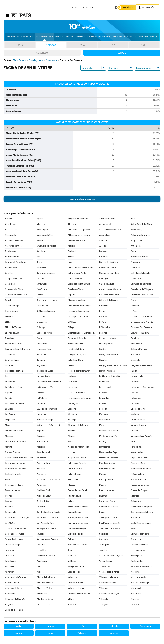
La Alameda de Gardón (110, 376)
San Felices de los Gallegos (17, 518)
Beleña (71, 257)
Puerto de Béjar (44, 496)
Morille (71, 442)
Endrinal (103, 333)
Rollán (71, 501)
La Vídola (9, 409)
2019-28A (51, 45)
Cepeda (71, 295)
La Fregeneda (105, 387)
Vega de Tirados (75, 572)
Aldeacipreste (106, 224)
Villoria (71, 599)
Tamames (41, 545)
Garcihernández (12, 360)
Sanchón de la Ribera (109, 507)
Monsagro (41, 436)
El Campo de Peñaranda (79, 317)
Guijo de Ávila (43, 366)
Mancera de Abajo (45, 420)
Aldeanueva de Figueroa (79, 230)
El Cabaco (41, 317)
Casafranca (42, 289)
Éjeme (102, 311)
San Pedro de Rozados (78, 523)
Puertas (9, 496)
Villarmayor (105, 588)
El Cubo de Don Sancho (141, 317)
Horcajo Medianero (108, 371)
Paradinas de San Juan (16, 469)
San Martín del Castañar (47, 518)
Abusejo (9, 219)
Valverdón (10, 572)
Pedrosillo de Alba (107, 469)
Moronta (9, 447)
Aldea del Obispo (13, 230)
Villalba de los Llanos (46, 577)
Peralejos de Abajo (108, 480)
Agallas (40, 219)
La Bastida (104, 382)
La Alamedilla (137, 376)
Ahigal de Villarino (107, 219)
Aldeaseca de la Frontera (79, 235)
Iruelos (8, 376)
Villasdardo (42, 594)
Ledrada (103, 409)
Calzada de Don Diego (109, 273)
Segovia (19, 633)
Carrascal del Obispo (14, 289)
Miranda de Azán (138, 425)
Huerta (134, 371)
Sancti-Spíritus (75, 512)
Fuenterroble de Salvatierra (17, 349)
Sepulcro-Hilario (75, 534)
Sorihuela (104, 539)
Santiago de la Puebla (46, 529)
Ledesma (72, 409)
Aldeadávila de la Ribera (141, 224)
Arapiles (72, 246)
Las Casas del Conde (14, 404)
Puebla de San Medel (77, 491)
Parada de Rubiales (139, 463)
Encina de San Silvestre (141, 328)
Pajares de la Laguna (140, 458)
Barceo (134, 251)
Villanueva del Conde (109, 577)
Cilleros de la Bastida (109, 300)
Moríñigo (103, 442)
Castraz (40, 295)
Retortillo (135, 496)
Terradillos (41, 550)
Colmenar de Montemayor (80, 306)
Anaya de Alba (137, 241)
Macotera (104, 414)
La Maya (103, 393)
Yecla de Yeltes (43, 605)
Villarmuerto (136, 588)
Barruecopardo (12, 257)
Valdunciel (10, 567)
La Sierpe (41, 404)
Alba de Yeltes (43, 224)
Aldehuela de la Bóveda (16, 241)
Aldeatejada (105, 235)
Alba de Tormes (12, 224)
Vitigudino (10, 605)
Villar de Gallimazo (45, 583)
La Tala (103, 404)
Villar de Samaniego (140, 583)
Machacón (73, 414)
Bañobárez (41, 251)
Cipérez (134, 300)
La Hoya (40, 393)
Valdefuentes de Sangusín (111, 556)
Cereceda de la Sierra (109, 295)
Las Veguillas (74, 404)
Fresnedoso (42, 344)
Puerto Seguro (74, 496)
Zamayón (103, 605)
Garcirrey (41, 360)
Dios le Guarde (12, 311)
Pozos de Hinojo (12, 491)
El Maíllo (9, 322)
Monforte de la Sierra (109, 431)
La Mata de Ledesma (77, 393)
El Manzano (42, 322)
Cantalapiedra (137, 279)
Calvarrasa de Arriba (77, 273)
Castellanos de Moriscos (110, 289)
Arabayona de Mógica (46, 246)
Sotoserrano (136, 539)
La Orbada (135, 393)
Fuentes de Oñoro (76, 349)
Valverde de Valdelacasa (142, 567)
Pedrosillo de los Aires (141, 469)
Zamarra (72, 605)
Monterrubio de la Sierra (16, 442)
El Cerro (103, 317)
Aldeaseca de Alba (45, 235)
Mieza (102, 425)
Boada (39, 262)
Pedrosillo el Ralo (13, 474)
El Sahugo (41, 328)
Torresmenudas (138, 550)
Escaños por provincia (74, 37)
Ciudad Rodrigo (12, 306)
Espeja (39, 338)
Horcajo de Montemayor (79, 371)
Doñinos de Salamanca (78, 311)
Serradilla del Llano (14, 539)
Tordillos (103, 550)
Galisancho (41, 355)
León (82, 626)
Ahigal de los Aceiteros (78, 219)
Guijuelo (72, 366)
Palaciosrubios (43, 463)
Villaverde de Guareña (15, 599)
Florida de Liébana (108, 338)
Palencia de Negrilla (77, 463)
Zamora (114, 633)
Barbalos (103, 251)
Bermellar (104, 257)
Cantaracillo (42, 284)
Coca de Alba (42, 306)
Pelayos (103, 474)
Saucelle (40, 534)
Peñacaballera (137, 474)
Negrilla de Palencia (77, 458)
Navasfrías (41, 458)
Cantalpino (10, 284)
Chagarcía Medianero (78, 300)
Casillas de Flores (76, 289)
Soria (50, 633)
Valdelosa (72, 561)
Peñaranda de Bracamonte (49, 480)
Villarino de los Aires (77, 588)
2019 (20, 45)
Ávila (19, 626)
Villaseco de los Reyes (109, 594)
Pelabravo (41, 474)
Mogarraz (41, 431)
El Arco (134, 311)
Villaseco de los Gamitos (79, 594)
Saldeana (9, 507)
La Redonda (42, 398)
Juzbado (72, 376)
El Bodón (9, 317)
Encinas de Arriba (44, 333)
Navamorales (137, 452)
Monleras (9, 436)
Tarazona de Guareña (78, 545)
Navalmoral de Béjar (109, 452)
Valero (39, 567)
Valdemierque (106, 561)
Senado (122, 53)
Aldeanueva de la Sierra (110, 230)
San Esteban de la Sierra (142, 512)
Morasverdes (42, 442)
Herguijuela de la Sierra (141, 366)
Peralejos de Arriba (139, 480)
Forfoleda (135, 338)
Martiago (72, 420)
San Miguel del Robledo (78, 518)
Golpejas (103, 360)
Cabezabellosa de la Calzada (81, 268)
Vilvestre (135, 599)
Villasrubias (136, 594)
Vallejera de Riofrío (76, 567)
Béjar (39, 257)
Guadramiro (10, 366)
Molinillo (72, 431)
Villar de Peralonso (108, 583)
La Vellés (135, 404)
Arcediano (104, 246)
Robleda (9, 501)
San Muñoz (10, 523)
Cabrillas (9, 273)
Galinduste (10, 355)
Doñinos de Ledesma (46, 311)
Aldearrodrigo (137, 230)
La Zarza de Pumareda (47, 409)
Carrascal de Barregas (141, 284)
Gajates (103, 349)
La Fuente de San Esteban (142, 387)
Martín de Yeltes (138, 420)
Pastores (41, 469)
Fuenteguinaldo (106, 344)
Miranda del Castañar (15, 431)
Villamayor (73, 577)
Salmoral (41, 507)
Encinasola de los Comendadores (82, 333)
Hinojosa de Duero (45, 371)
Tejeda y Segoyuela (139, 545)
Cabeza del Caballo (108, 268)
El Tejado (72, 328)
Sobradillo (72, 539)
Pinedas (72, 485)
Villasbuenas (11, 594)
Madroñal (135, 414)
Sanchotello (10, 512)
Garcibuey (135, 355)
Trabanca (9, 556)
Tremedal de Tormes (46, 556)
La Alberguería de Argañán (49, 382)
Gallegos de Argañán (77, 355)
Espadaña (10, 338)
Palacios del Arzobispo (15, 463)
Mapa (58, 37)
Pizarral (103, 485)
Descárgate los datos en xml (82, 199)
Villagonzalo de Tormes (16, 577)
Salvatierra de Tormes (78, 507)
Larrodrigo (104, 398)
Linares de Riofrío (139, 409)
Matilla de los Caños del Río (49, 425)
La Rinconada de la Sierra (80, 398)
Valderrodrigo (137, 561)
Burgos (50, 626)
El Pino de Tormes (13, 328)
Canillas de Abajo (76, 279)
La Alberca (10, 382)
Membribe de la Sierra (78, 425)
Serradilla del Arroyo (140, 534)
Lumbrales (41, 414)
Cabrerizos (136, 268)
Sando (102, 512)
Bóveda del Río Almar (109, 262)
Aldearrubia (10, 235)
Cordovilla (104, 306)
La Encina (72, 387)
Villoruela (104, 599)
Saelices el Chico (107, 501)
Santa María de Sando (141, 523)
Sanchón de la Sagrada (141, 507)
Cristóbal (135, 306)
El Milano (72, 322)
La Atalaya (73, 382)
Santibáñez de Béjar (77, 529)
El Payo (103, 322)
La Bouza (135, 382)
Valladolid (82, 633)
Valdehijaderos (137, 556)
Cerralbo (9, 300)
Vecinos (40, 572)
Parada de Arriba (107, 463)
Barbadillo (72, 251)
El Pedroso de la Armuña (142, 322)
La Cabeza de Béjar (14, 387)
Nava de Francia (12, 452)
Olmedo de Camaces (109, 458)
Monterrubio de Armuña (141, 436)
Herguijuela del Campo (15, 371)
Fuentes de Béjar (44, 349)
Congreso (42, 53)
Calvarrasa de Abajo (46, 273)
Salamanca (136, 501)
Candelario (41, 279)
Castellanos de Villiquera (142, 289)
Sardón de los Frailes (14, 534)
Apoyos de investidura (99, 37)
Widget (154, 37)
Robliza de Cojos (44, 501)
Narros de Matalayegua (78, 447)
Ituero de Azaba (44, 376)
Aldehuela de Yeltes (45, 241)
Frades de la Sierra (14, 344)
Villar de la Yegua (76, 583)
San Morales (136, 518)
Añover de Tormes (13, 246)
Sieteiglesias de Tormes (47, 539)
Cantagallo (104, 279)
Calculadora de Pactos (124, 37)
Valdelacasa (11, 561)
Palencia (114, 626)
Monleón (135, 431)
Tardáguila (104, 545)
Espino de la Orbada (77, 338)
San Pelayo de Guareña (110, 523)
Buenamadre (11, 268)
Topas (71, 550)
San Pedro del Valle (45, 523)
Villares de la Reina (14, 588)
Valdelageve (42, 561)
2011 (144, 45)
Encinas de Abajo (13, 333)
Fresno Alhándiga (76, 344)
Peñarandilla (74, 480)
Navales (72, 452)
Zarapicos (135, 605)
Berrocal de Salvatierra (16, 262)
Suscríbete (128, 8)
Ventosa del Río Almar (109, 572)
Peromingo (41, 485)
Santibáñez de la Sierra (110, 529)
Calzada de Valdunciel (141, 273)
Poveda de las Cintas (140, 485)
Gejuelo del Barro (76, 360)
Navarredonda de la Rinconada (19, 458)
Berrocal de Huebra (140, 257)
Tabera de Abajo (12, 545)
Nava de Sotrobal (44, 452)
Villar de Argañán (138, 577)
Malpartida (10, 420)
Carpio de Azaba (107, 284)
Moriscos (135, 442)
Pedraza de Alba (75, 469)
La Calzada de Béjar (45, 387)
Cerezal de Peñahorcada (142, 295)
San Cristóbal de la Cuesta (48, 512)
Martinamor (105, 420)
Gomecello (135, 360)
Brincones (135, 262)
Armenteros (136, 246)
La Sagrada (136, 398)
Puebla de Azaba (44, 491)
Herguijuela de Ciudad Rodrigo (113, 366)
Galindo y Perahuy (139, 349)
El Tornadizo (105, 328)
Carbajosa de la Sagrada (79, 284)
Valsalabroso (105, 567)
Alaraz (134, 219)
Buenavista (41, 268)
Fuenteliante (136, 344)
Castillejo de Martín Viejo (16, 295)
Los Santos (10, 414)
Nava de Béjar (137, 447)
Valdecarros (73, 556)
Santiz (133, 529)
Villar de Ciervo (12, 583)
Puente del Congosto (140, 491)
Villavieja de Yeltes (45, 599)
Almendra (104, 241)
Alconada (72, 224)
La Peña (9, 398)
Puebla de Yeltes (107, 491)
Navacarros (105, 447)
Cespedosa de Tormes (47, 300)
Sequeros (104, 534)
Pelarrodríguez (75, 474)
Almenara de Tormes (77, 241)
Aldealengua (42, 230)
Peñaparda (10, 480)
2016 (82, 45)
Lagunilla (9, 393)
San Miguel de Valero (109, 518)
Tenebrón (9, 550)
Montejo (72, 436)
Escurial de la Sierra (140, 333)
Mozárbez (41, 447)
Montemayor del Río (108, 436)
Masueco (9, 425)
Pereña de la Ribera (14, 485)
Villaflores (135, 572)
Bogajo (71, 262)
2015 (113, 45)
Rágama (103, 496)
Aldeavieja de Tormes (140, 235)
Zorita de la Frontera (14, 610)
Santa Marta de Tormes (16, 529)
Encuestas (143, 37)
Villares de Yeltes (44, 588)
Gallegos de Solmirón (109, 355)
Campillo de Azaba (13, 279)
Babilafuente (11, 251)
